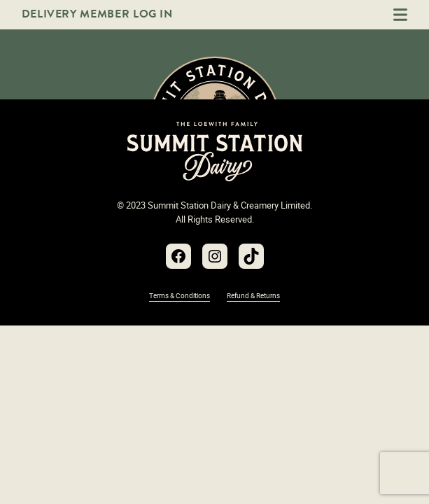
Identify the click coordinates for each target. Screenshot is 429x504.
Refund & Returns (253, 295)
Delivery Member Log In (97, 14)
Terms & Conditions (180, 295)
